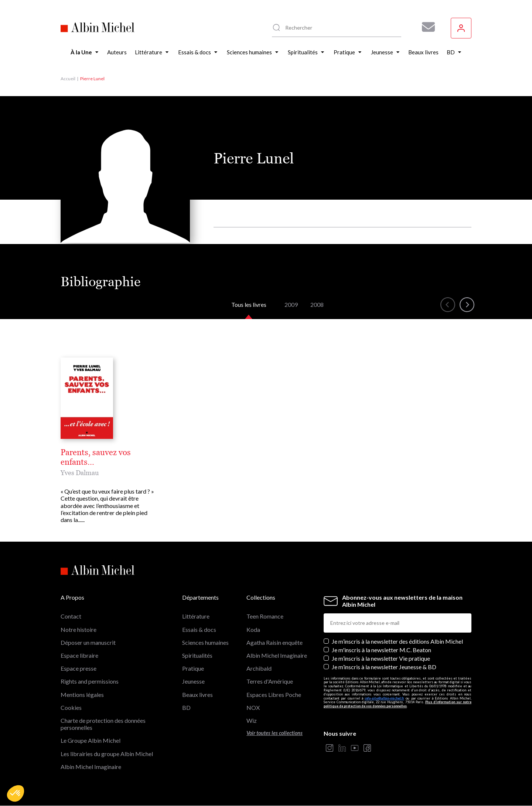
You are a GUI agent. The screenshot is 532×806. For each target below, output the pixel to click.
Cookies (71, 707)
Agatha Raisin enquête (274, 642)
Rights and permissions (90, 681)
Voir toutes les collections (274, 733)
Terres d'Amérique (270, 681)
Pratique (193, 668)
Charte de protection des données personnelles (103, 724)
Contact (71, 616)
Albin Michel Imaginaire (91, 767)
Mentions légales (82, 695)
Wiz (252, 720)
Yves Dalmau (80, 473)
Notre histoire (79, 629)
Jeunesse (193, 681)
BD (186, 707)
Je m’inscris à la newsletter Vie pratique (381, 658)
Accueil (68, 79)
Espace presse (79, 668)
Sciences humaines (205, 642)
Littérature (196, 616)
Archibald (259, 668)
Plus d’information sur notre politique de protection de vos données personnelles (398, 704)
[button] (16, 793)
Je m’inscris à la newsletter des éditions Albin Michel (397, 641)
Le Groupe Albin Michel (91, 740)
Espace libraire (79, 655)
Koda (253, 629)
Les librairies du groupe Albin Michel (107, 754)
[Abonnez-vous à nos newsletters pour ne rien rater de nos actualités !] (426, 27)
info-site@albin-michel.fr (384, 698)
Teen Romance (265, 616)
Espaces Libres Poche (274, 695)
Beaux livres (197, 695)
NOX (253, 707)
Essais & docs (199, 629)
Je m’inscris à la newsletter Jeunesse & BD (384, 667)
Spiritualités (197, 655)
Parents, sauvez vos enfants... (96, 457)
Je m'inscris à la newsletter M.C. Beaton (381, 650)
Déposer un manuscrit (88, 642)
